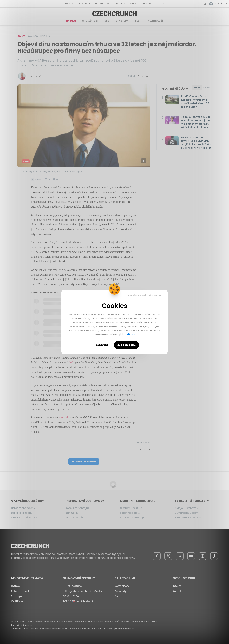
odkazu (130, 334)
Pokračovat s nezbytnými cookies (145, 295)
